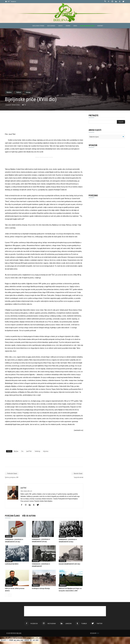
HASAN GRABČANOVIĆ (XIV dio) (69, 564)
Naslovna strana (38, 26)
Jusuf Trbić (29, 451)
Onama (68, 26)
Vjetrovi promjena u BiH (12, 477)
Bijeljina (9, 92)
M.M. (98, 633)
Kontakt (100, 26)
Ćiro (22, 451)
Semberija (37, 451)
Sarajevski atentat (78, 477)
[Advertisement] (44, 125)
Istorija (28, 92)
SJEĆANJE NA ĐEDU (12, 564)
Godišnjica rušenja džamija (41, 588)
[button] (105, 1)
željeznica (46, 451)
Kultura (19, 92)
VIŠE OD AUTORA (29, 516)
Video (75, 26)
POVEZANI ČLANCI (12, 516)
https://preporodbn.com (26, 491)
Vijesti (60, 26)
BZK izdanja (51, 26)
